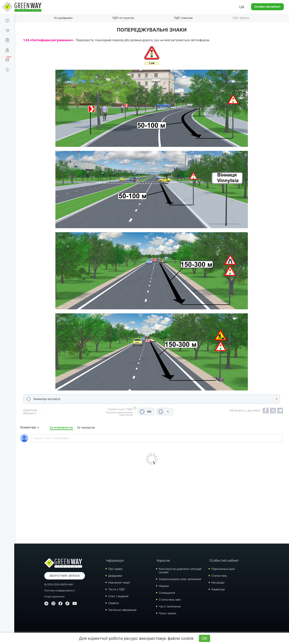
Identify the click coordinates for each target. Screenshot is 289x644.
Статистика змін (170, 600)
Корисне (163, 560)
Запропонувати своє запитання (180, 579)
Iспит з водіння (118, 596)
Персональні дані (223, 569)
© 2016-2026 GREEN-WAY (59, 584)
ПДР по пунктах (123, 18)
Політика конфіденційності (60, 590)
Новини (164, 586)
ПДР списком (183, 18)
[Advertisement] (152, 503)
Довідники (115, 576)
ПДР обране (241, 18)
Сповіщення (167, 593)
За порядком (86, 427)
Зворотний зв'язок (65, 576)
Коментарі (218, 589)
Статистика (219, 576)
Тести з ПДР (117, 589)
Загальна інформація (122, 610)
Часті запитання (170, 606)
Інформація (115, 560)
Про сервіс (115, 569)
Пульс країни (167, 613)
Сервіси (113, 603)
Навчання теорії (119, 582)
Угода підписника (54, 596)
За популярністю (61, 427)
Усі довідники (63, 18)
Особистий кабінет (267, 7)
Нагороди (218, 582)
